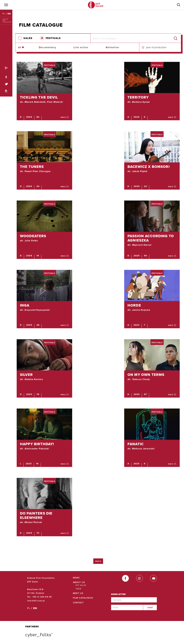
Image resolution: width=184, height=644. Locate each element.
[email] (153, 578)
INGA (25, 305)
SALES (28, 38)
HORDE (134, 305)
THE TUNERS (32, 167)
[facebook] (125, 578)
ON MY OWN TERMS (146, 375)
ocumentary (48, 47)
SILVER (26, 375)
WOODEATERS (33, 236)
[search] (176, 38)
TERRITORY (138, 97)
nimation (112, 47)
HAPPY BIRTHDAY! (37, 444)
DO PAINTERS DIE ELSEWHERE (36, 516)
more (65, 117)
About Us (79, 582)
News (76, 578)
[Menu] (6, 5)
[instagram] (140, 578)
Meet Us (78, 593)
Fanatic (136, 444)
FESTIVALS (53, 38)
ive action (81, 47)
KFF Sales (81, 585)
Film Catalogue (83, 598)
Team (78, 589)
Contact (78, 603)
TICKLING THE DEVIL (39, 97)
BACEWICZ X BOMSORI (149, 167)
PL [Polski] (4, 14)
